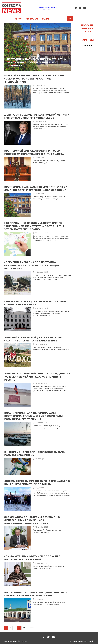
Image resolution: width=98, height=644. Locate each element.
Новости (18, 19)
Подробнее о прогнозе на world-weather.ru (50, 7)
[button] (68, 47)
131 (24, 628)
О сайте (45, 19)
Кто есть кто (32, 19)
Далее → (32, 628)
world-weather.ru (48, 9)
